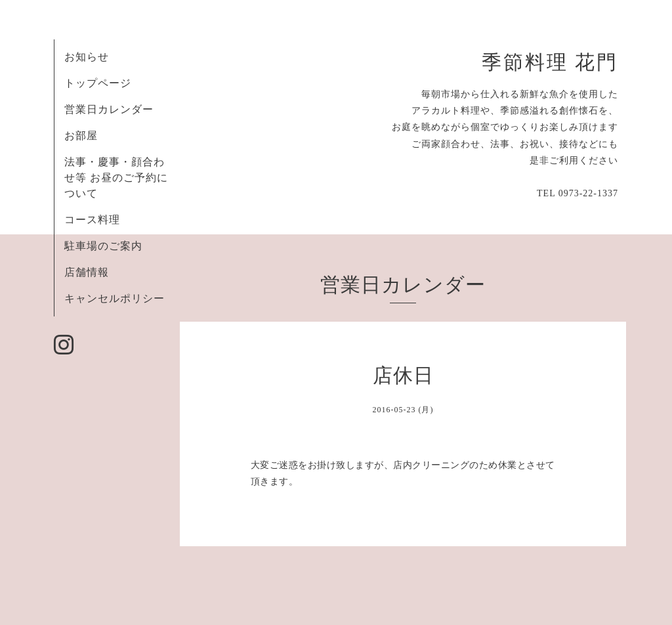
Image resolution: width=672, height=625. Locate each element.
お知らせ (87, 57)
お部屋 (81, 136)
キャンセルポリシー (115, 298)
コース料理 (92, 220)
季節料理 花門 (550, 62)
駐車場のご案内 (103, 246)
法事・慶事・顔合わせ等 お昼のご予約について (116, 178)
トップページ (98, 83)
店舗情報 (87, 272)
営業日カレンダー (109, 109)
